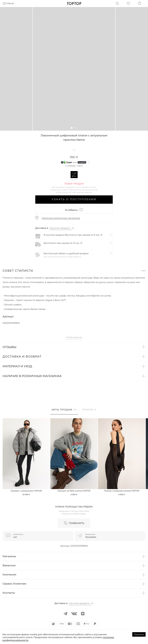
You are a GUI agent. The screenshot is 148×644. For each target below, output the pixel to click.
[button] (71, 128)
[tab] (64, 411)
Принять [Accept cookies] (139, 634)
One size (74, 175)
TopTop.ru (74, 4)
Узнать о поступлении (74, 199)
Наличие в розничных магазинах (61, 218)
